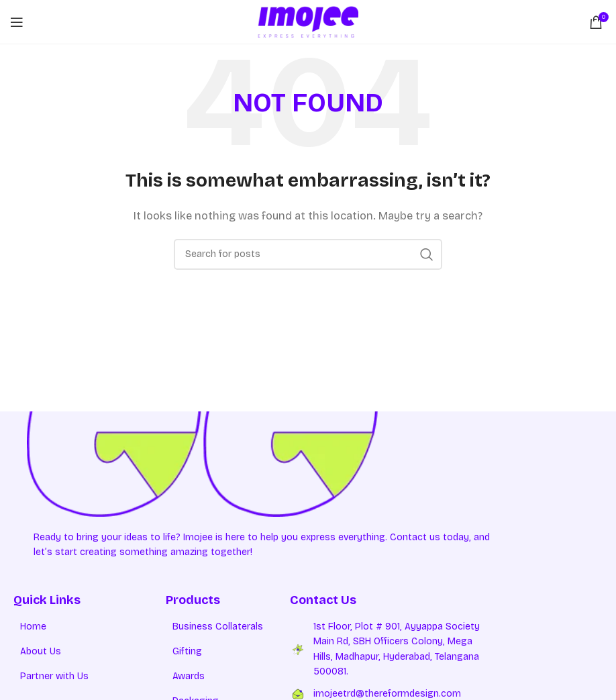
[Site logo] (308, 21)
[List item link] (90, 627)
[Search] (308, 254)
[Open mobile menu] (17, 22)
